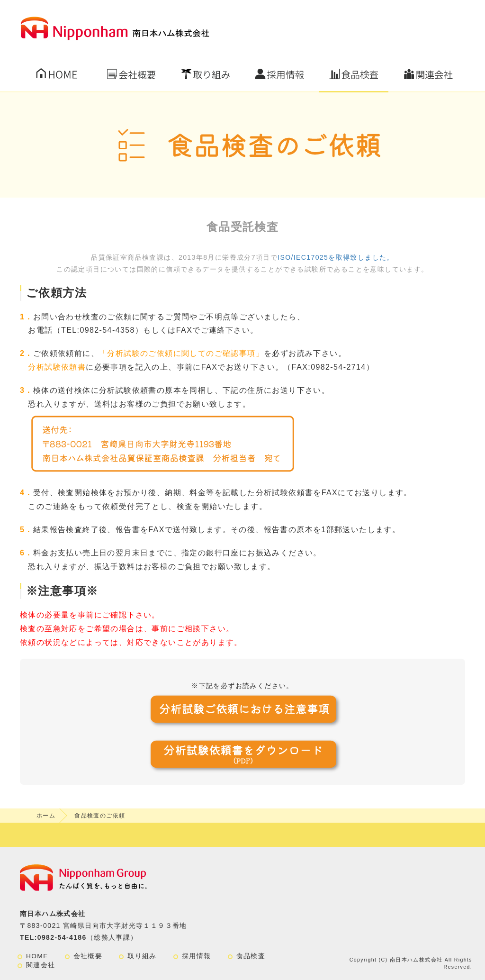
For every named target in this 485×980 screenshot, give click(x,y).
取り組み (142, 956)
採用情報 (197, 956)
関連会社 (41, 965)
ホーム (46, 816)
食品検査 (251, 956)
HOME (37, 956)
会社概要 (88, 956)
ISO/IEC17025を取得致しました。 (336, 257)
